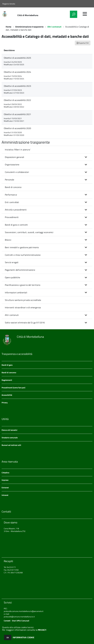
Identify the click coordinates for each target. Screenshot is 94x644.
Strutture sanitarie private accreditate (23, 300)
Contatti (7, 621)
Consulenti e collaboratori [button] (17, 172)
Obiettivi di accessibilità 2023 (17, 86)
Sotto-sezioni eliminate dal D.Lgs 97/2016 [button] (25, 323)
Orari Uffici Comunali (21, 621)
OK (8, 637)
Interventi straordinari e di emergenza (23, 307)
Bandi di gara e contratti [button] (16, 225)
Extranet (5, 488)
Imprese (5, 480)
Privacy (5, 402)
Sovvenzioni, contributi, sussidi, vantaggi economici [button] (29, 232)
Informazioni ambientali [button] (16, 292)
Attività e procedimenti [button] (16, 210)
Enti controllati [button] (12, 202)
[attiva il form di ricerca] (74, 14)
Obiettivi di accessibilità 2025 (17, 58)
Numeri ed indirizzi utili (11, 445)
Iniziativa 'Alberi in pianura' (18, 150)
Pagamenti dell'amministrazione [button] (20, 270)
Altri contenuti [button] (12, 315)
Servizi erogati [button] (12, 262)
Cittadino (5, 473)
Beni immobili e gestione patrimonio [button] (22, 247)
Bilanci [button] (8, 240)
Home (9, 27)
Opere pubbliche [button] (12, 277)
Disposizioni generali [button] (14, 157)
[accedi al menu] (85, 14)
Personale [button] (9, 180)
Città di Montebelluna (28, 15)
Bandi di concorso (13, 187)
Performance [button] (11, 195)
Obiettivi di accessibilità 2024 (17, 72)
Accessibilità (7, 395)
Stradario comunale (10, 438)
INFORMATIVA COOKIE (24, 637)
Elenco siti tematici (9, 430)
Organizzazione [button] (12, 165)
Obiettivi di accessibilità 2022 (17, 100)
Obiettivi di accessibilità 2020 (17, 128)
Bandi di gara (7, 365)
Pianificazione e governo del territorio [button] (23, 285)
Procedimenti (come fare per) (13, 388)
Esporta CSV (83, 43)
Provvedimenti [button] (12, 217)
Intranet (5, 495)
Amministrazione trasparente (29, 27)
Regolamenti (7, 380)
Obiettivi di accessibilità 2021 (17, 114)
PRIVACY (42, 630)
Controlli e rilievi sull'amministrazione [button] (23, 255)
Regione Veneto (9, 4)
